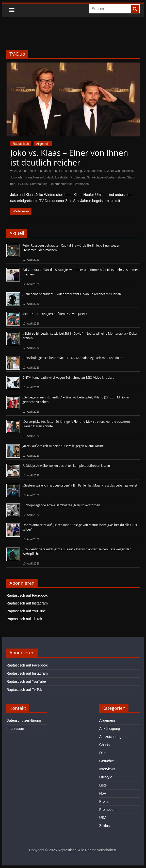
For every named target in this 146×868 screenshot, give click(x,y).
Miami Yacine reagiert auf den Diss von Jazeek (55, 314)
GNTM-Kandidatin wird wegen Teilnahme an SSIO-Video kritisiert (68, 378)
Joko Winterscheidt (120, 171)
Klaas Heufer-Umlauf (39, 177)
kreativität (62, 177)
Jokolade (16, 177)
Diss (103, 753)
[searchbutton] (135, 9)
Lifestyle (106, 777)
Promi (104, 801)
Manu (47, 171)
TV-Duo (23, 184)
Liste (103, 785)
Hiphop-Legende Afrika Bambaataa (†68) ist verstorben (61, 505)
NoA (103, 793)
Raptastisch (21, 144)
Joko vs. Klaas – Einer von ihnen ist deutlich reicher (69, 158)
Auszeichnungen (112, 737)
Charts (104, 745)
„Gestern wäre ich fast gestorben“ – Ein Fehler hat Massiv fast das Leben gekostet (80, 485)
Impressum (15, 729)
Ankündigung (110, 729)
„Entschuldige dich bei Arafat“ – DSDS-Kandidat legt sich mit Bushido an (73, 358)
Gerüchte (107, 761)
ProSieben (78, 177)
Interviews (107, 769)
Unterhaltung (39, 184)
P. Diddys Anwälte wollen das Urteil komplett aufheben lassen (66, 466)
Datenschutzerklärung (24, 720)
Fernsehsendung (70, 171)
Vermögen (82, 184)
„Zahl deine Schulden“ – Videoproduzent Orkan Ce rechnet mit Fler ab (72, 294)
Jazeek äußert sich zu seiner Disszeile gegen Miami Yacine (63, 446)
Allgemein (43, 144)
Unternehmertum (61, 184)
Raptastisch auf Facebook (27, 595)
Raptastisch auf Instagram (27, 603)
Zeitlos (104, 826)
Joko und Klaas (94, 171)
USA (103, 818)
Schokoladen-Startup (101, 177)
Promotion (107, 810)
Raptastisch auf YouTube (26, 611)
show (121, 177)
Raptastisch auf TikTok (24, 619)
